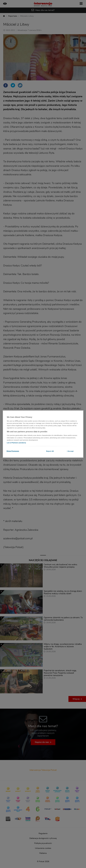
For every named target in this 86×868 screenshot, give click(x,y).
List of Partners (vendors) (16, 443)
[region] (43, 434)
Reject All (50, 451)
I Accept (70, 451)
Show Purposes (13, 451)
